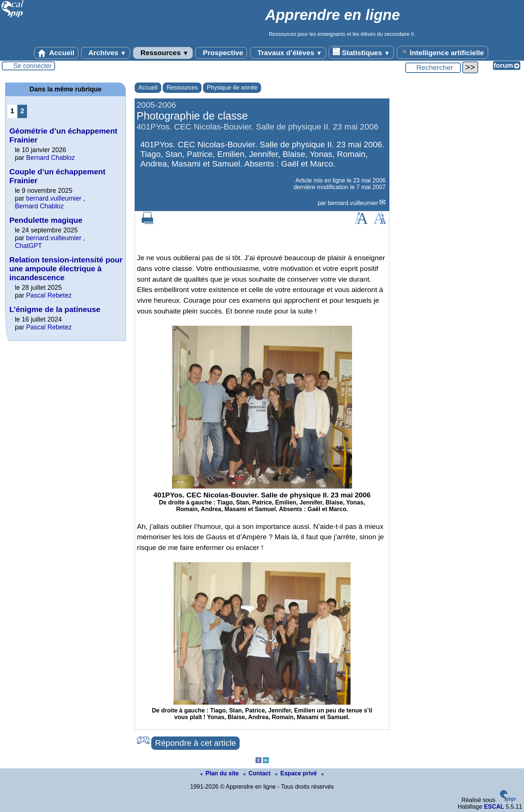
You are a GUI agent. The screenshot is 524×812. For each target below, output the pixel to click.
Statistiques (361, 52)
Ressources (163, 53)
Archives (106, 53)
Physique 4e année (232, 88)
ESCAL (494, 807)
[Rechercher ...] (433, 68)
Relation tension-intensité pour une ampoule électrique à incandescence (66, 269)
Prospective (221, 53)
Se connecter (33, 66)
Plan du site (220, 773)
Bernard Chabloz (51, 158)
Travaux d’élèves (288, 53)
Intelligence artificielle (442, 52)
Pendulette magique (46, 220)
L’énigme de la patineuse (55, 309)
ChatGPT (28, 246)
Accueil (56, 53)
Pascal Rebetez (49, 295)
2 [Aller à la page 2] (22, 111)
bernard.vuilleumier (353, 203)
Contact (258, 773)
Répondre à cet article (195, 743)
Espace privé (297, 773)
